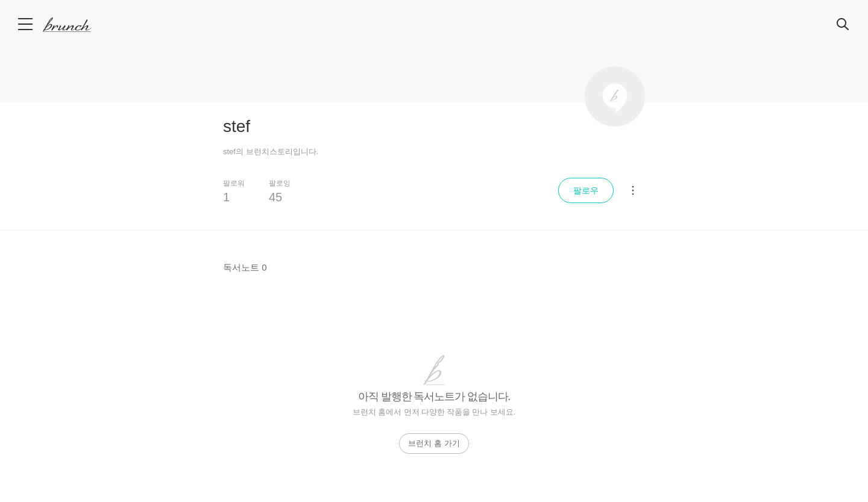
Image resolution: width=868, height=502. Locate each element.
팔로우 (586, 190)
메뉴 (26, 24)
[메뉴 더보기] (633, 190)
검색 (843, 25)
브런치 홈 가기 (434, 443)
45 (275, 197)
